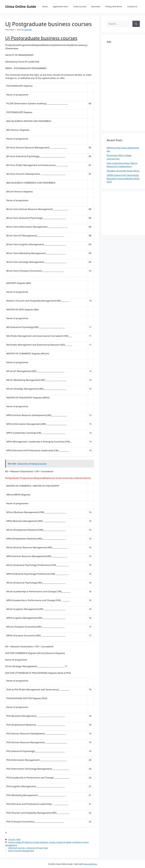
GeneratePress (90, 864)
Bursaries (96, 6)
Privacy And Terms (114, 6)
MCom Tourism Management (21, 851)
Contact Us (132, 6)
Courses (12, 839)
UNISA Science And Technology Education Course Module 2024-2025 (123, 178)
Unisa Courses (80, 6)
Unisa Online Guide (21, 6)
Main (18, 839)
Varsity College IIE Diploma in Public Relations (28, 842)
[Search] (136, 24)
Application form (60, 6)
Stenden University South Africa (123, 171)
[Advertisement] (123, 87)
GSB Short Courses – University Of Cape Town (28, 848)
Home (45, 6)
